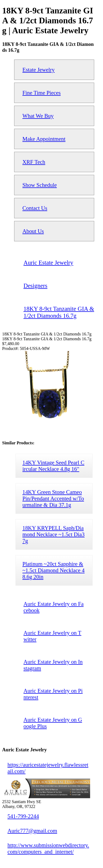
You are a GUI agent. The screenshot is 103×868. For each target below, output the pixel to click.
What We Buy (38, 116)
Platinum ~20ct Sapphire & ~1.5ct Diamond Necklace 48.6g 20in (54, 570)
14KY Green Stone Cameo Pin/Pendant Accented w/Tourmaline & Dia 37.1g (53, 498)
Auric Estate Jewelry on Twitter (52, 636)
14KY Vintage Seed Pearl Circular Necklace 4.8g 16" (53, 466)
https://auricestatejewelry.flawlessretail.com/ (48, 768)
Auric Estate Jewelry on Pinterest (53, 694)
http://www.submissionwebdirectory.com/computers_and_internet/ (48, 848)
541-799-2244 (23, 816)
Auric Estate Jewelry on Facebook (54, 607)
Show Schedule (40, 185)
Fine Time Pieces (41, 93)
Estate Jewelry (39, 70)
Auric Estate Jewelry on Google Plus (53, 723)
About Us (33, 231)
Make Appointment (44, 139)
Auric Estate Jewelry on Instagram (53, 665)
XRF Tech (34, 162)
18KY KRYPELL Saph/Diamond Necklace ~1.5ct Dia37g (54, 534)
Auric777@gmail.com (32, 831)
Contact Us (35, 208)
